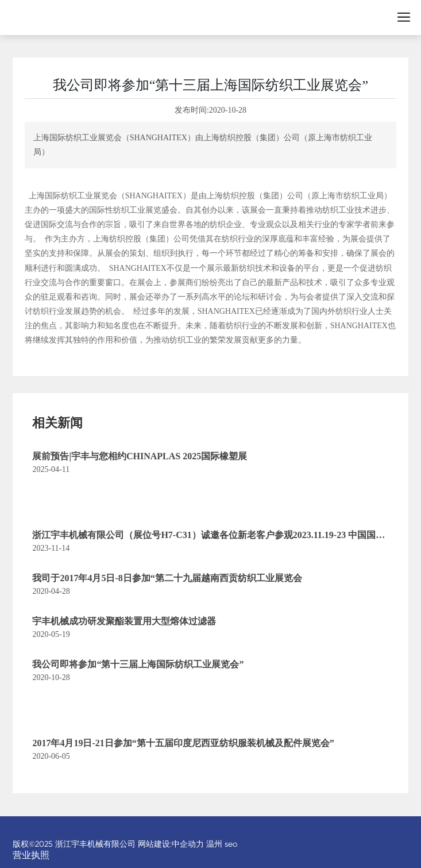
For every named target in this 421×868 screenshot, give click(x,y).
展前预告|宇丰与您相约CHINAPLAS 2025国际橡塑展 (140, 456)
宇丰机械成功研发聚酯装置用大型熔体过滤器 (124, 621)
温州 (214, 844)
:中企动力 (187, 844)
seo (231, 844)
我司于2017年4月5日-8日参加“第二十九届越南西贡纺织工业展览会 (167, 578)
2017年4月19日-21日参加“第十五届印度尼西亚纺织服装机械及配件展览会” (183, 743)
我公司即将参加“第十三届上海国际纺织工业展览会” (138, 664)
